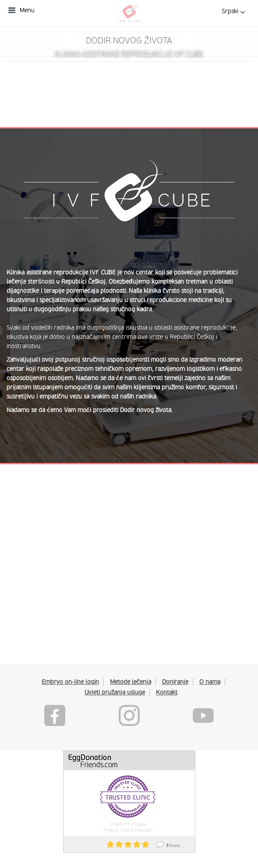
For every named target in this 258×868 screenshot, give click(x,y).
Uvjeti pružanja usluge (115, 692)
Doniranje (175, 682)
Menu (27, 10)
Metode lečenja (131, 682)
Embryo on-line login (70, 682)
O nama (210, 682)
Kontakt (167, 692)
